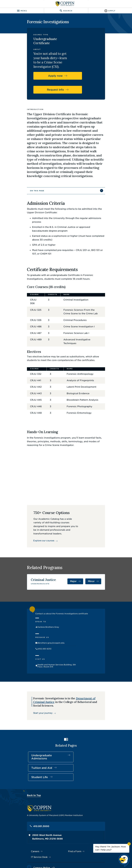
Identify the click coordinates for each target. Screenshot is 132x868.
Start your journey (36, 691)
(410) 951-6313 (38, 641)
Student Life (94, 737)
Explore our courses (36, 525)
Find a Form (75, 814)
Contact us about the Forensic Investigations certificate (55, 603)
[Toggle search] (66, 11)
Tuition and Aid (61, 738)
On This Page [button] (27, 175)
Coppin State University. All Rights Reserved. (69, 861)
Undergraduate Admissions (31, 738)
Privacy (65, 856)
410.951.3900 (31, 836)
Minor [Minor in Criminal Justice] (102, 571)
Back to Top (24, 758)
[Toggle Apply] (110, 11)
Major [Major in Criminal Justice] (85, 571)
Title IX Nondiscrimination (84, 856)
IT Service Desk (29, 820)
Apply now (64, 65)
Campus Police (31, 831)
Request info (64, 79)
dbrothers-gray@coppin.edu (45, 634)
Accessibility (42, 856)
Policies (55, 856)
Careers (25, 814)
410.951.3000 (31, 789)
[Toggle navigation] (22, 11)
